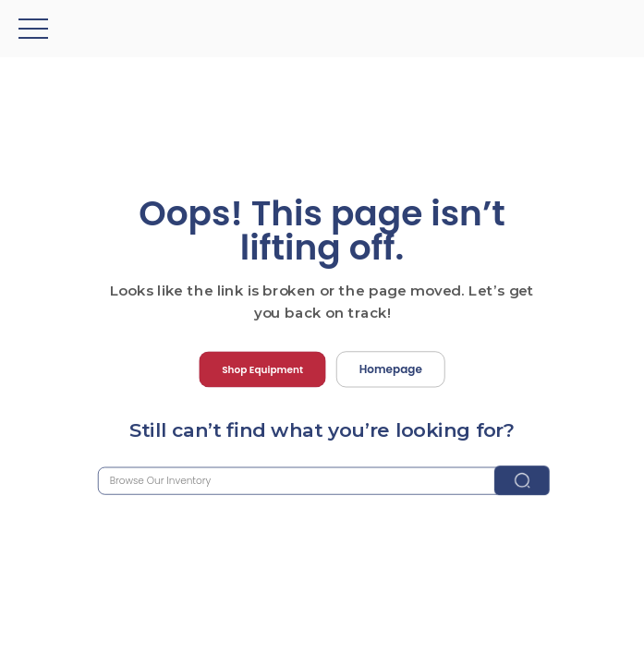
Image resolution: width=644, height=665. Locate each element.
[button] (33, 29)
